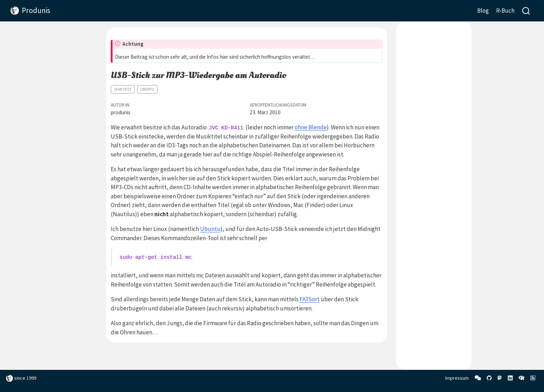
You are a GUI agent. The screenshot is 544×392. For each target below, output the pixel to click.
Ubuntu (147, 89)
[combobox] (526, 11)
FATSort (310, 299)
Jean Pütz (123, 89)
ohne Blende (311, 127)
